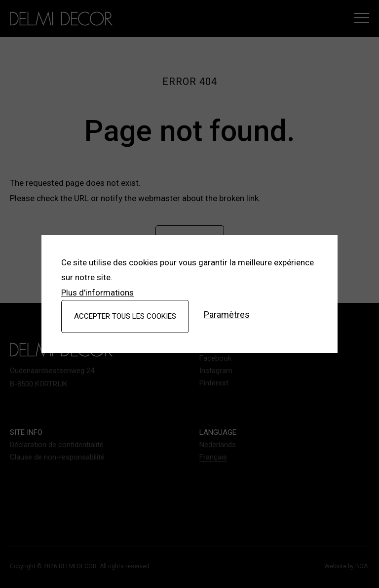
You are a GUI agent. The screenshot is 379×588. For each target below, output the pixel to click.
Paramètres (227, 315)
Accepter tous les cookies (125, 316)
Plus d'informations (97, 293)
